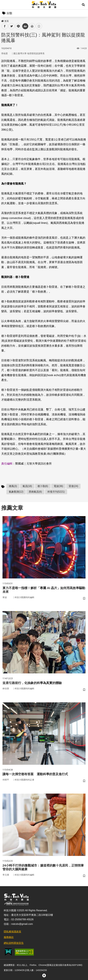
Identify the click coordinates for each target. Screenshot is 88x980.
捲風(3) (13, 486)
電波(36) (58, 486)
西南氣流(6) (35, 492)
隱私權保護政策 (12, 932)
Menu (5, 5)
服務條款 (9, 937)
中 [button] (25, 26)
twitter (12, 26)
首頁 (5, 21)
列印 (32, 26)
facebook (5, 26)
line (17, 26)
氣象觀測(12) (16, 492)
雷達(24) (73, 486)
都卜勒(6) (43, 486)
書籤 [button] (39, 26)
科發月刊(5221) (56, 492)
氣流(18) (27, 486)
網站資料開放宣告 (14, 943)
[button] (83, 5)
